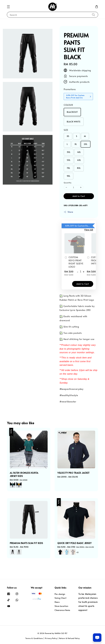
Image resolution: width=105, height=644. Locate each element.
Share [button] (68, 212)
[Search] (94, 15)
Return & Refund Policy (69, 638)
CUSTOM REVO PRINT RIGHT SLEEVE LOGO (74, 262)
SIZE (66, 130)
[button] (8, 7)
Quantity (67, 183)
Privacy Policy (51, 638)
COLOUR (68, 105)
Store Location (61, 606)
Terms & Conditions (34, 638)
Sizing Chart (60, 598)
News (57, 602)
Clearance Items (62, 610)
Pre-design (60, 594)
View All (89, 230)
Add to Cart (79, 196)
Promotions (70, 89)
